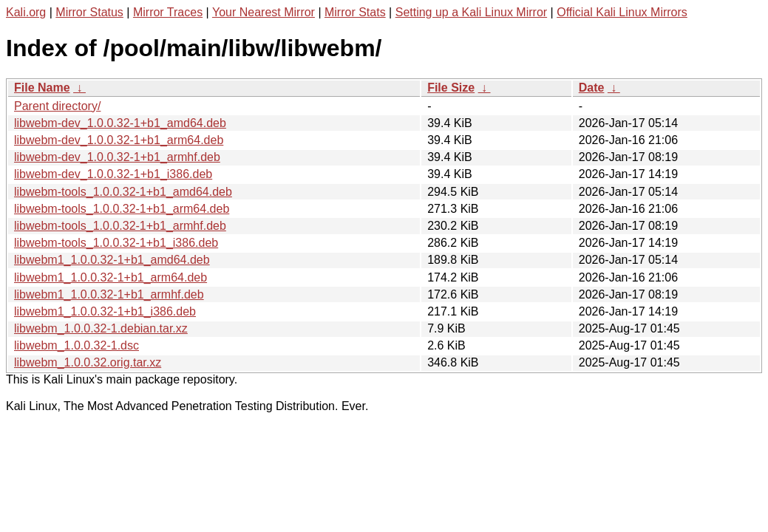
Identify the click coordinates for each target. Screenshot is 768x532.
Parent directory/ (57, 106)
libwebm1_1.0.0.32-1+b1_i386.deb (105, 311)
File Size (451, 88)
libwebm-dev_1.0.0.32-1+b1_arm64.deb (119, 140)
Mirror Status (89, 12)
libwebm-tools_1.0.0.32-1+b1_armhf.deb (120, 226)
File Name (42, 88)
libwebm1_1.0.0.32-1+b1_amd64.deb (112, 260)
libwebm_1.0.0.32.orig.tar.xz (88, 362)
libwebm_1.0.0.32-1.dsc (77, 345)
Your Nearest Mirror (264, 12)
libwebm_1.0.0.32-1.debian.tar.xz (101, 328)
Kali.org (26, 12)
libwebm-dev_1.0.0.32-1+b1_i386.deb (113, 174)
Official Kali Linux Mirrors (622, 12)
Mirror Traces (168, 12)
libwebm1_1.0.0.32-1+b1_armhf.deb (109, 294)
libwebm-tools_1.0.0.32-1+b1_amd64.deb (123, 192)
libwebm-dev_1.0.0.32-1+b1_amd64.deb (120, 123)
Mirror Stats (355, 12)
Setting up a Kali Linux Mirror (471, 12)
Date (592, 88)
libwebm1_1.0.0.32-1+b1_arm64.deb (111, 277)
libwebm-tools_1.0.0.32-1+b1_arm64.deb (122, 209)
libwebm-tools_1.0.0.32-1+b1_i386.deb (116, 243)
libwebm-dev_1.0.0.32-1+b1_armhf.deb (117, 157)
